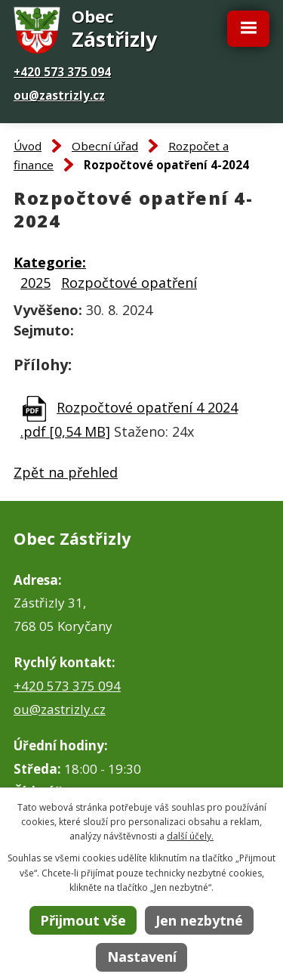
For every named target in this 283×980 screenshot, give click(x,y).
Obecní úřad (105, 146)
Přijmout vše (83, 920)
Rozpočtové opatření (129, 283)
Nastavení (142, 957)
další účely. (190, 836)
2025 (35, 283)
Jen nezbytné (199, 920)
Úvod (28, 146)
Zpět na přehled (66, 472)
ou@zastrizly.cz (59, 95)
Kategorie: (50, 262)
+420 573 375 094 (62, 72)
